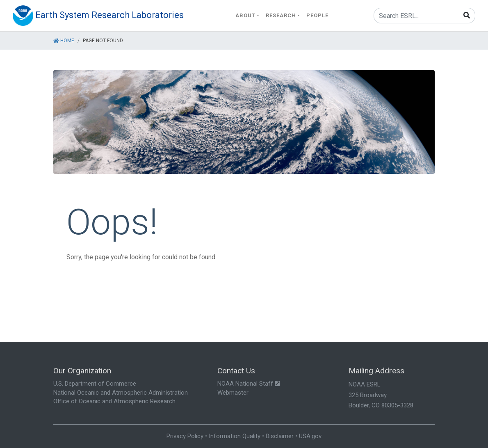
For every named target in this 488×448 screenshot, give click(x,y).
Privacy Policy (185, 436)
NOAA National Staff (249, 384)
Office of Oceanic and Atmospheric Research (114, 401)
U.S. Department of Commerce (95, 384)
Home (64, 41)
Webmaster (233, 393)
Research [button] (281, 15)
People (317, 15)
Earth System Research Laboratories (109, 15)
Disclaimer (280, 436)
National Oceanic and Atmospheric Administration (121, 393)
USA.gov (310, 436)
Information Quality (235, 436)
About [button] (245, 15)
